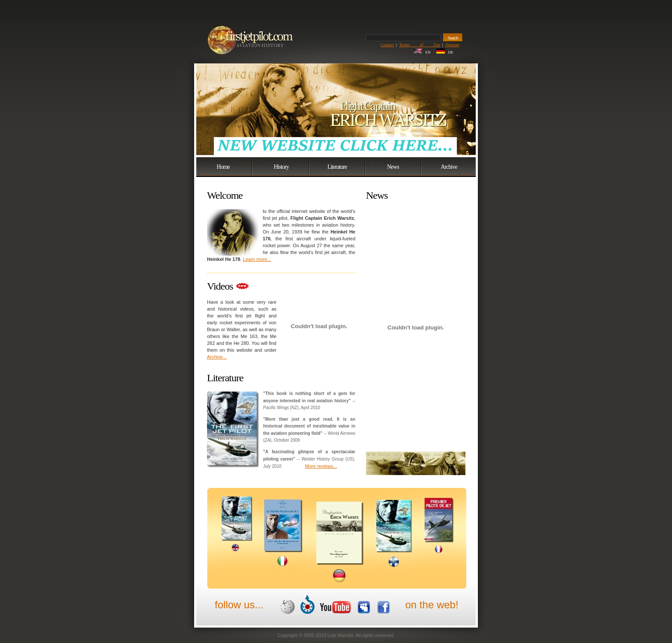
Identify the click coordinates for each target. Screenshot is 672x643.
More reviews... (321, 466)
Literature (337, 167)
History (281, 167)
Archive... (217, 357)
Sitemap (452, 45)
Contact (387, 45)
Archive (449, 167)
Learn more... (257, 259)
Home (223, 167)
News (393, 167)
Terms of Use (420, 45)
